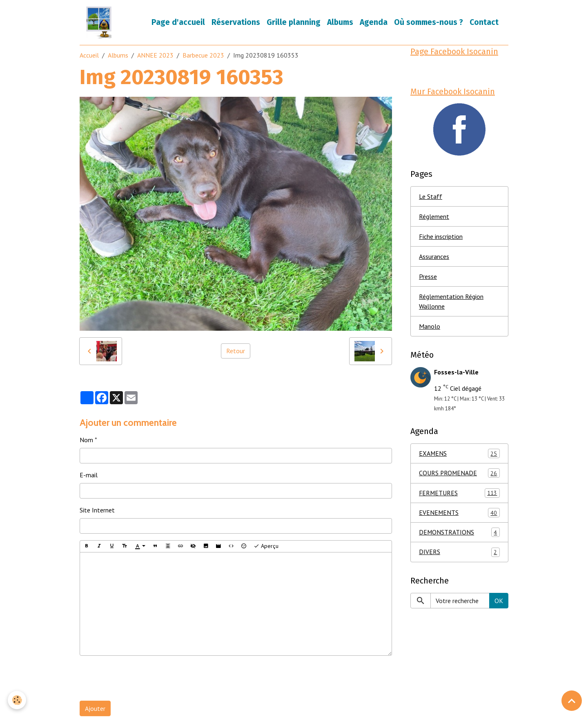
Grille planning (294, 23)
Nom (86, 441)
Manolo (430, 328)
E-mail (89, 476)
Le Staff (431, 198)
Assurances (434, 258)
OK (499, 604)
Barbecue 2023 (203, 56)
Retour (236, 352)
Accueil (89, 56)
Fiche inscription (441, 238)
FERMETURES (459, 495)
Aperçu (266, 547)
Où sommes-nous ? (429, 23)
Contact (484, 23)
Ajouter (95, 709)
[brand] (101, 23)
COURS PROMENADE (459, 475)
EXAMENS (459, 455)
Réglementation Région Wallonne (451, 303)
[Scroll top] (572, 701)
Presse (428, 278)
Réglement (434, 218)
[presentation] (142, 679)
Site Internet (97, 511)
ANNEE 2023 (155, 56)
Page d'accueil (178, 23)
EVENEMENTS (459, 515)
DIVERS (459, 556)
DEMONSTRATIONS (459, 536)
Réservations (236, 23)
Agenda (374, 23)
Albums (340, 23)
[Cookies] (17, 700)
